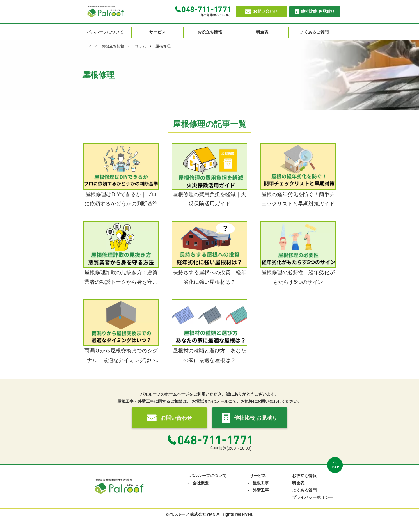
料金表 (298, 483)
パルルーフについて (208, 476)
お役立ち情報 (304, 476)
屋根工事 (261, 483)
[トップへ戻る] (335, 465)
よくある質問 (304, 490)
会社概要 (201, 483)
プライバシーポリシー (313, 497)
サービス (258, 476)
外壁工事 (261, 490)
